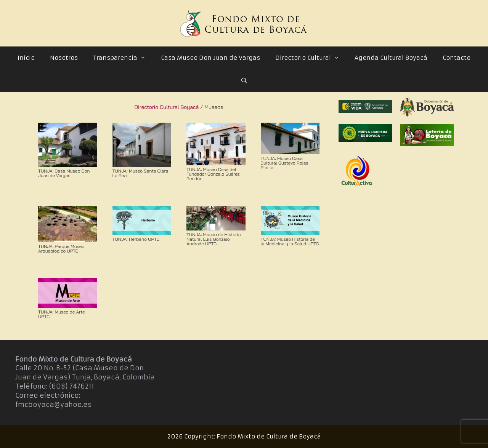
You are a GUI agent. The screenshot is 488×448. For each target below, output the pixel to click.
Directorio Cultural (311, 58)
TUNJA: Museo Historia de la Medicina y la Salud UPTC (290, 241)
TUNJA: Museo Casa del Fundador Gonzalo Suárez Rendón (213, 174)
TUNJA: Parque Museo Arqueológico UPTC (61, 249)
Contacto (457, 58)
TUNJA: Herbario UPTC (136, 239)
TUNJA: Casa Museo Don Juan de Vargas (64, 173)
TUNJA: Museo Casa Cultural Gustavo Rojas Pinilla (285, 163)
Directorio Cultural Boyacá (167, 107)
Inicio (26, 58)
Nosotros (64, 58)
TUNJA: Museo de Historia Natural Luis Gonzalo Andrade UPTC (213, 239)
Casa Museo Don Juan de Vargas (210, 58)
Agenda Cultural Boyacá (391, 58)
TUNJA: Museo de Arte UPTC (62, 314)
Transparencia (123, 58)
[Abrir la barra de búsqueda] (244, 81)
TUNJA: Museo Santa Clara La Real (140, 173)
